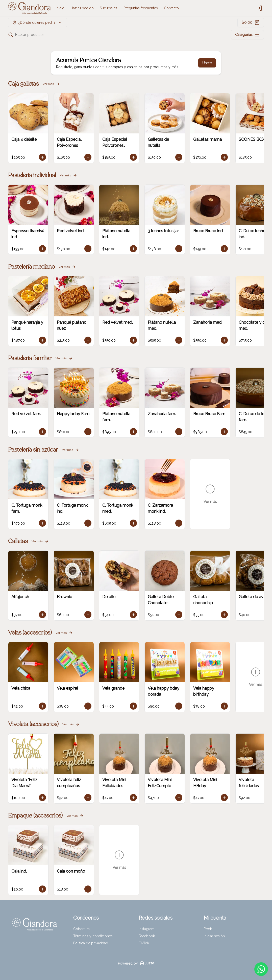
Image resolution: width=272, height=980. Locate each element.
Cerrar (136, 526)
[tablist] (136, 467)
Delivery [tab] (107, 467)
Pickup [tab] (165, 467)
